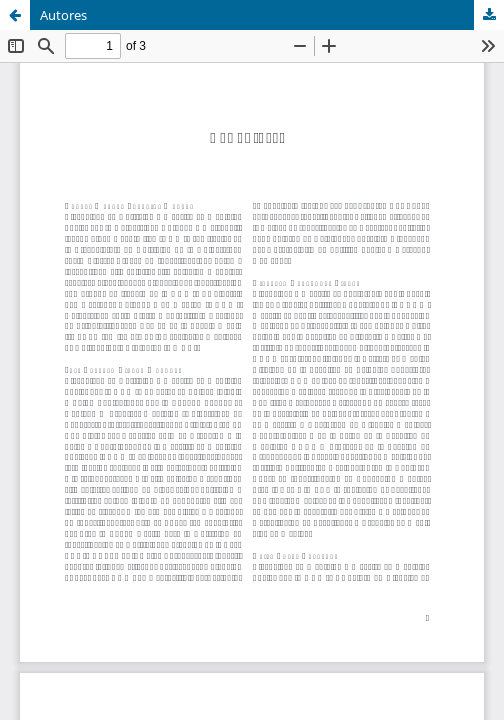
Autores (63, 15)
